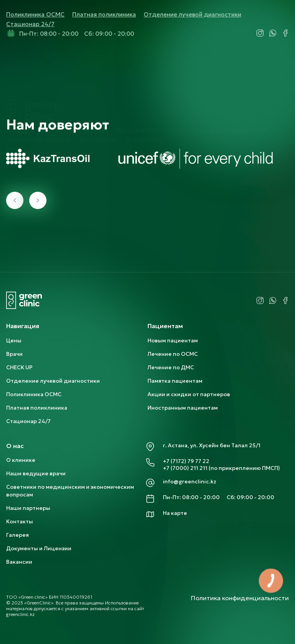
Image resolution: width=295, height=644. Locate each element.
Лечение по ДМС (171, 367)
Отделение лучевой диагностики (192, 14)
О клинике (21, 460)
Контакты (145, 86)
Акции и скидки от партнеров (189, 394)
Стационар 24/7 (30, 24)
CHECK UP (19, 367)
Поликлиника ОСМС (35, 14)
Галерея (17, 535)
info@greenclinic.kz (190, 481)
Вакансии (98, 86)
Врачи (14, 354)
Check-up (56, 76)
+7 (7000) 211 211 (185, 468)
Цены (94, 76)
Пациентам (137, 76)
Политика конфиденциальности (240, 598)
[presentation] (15, 200)
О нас (17, 76)
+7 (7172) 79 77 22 (186, 461)
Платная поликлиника (104, 14)
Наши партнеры (28, 508)
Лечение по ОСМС (173, 354)
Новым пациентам (173, 340)
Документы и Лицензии (39, 548)
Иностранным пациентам (218, 76)
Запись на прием (38, 86)
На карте (175, 513)
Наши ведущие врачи (36, 473)
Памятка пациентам (175, 381)
